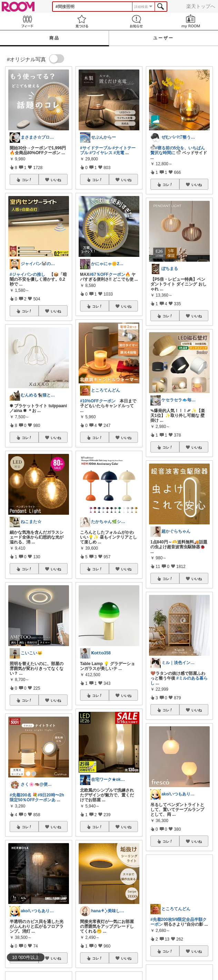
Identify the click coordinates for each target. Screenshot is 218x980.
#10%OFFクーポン (98, 401)
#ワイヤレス (101, 153)
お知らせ (136, 21)
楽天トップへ (201, 6)
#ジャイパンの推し (27, 274)
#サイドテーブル (96, 148)
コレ (27, 180)
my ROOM (191, 21)
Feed (27, 21)
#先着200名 (21, 795)
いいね (56, 180)
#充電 (119, 153)
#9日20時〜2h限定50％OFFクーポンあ (37, 797)
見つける (82, 21)
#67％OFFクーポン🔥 (110, 274)
